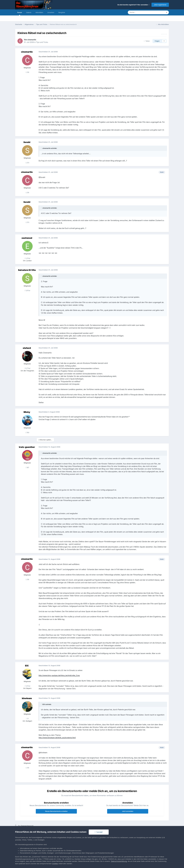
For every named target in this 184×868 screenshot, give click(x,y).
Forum (20, 13)
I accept (99, 832)
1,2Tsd (27, 258)
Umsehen (51, 12)
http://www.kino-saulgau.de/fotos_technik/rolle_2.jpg (59, 675)
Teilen (147, 41)
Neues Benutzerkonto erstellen (56, 811)
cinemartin (32, 40)
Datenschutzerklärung (119, 861)
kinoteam (27, 698)
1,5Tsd (27, 686)
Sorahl (27, 142)
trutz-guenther (27, 447)
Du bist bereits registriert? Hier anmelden (133, 5)
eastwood (27, 238)
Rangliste (62, 12)
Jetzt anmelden (128, 811)
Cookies (55, 864)
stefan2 (27, 348)
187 (27, 467)
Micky (27, 412)
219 (27, 72)
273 (27, 163)
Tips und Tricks (42, 42)
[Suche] (139, 12)
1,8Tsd (27, 290)
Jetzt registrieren (160, 5)
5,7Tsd (27, 368)
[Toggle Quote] (42, 148)
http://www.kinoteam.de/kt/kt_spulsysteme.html (57, 738)
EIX (27, 666)
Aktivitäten (39, 12)
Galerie (29, 12)
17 (27, 719)
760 (27, 432)
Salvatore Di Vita (27, 270)
